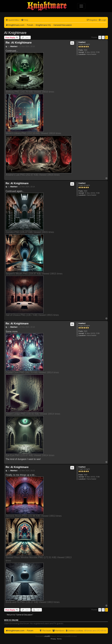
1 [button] (103, 37)
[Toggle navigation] (81, 6)
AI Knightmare (15, 33)
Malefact (82, 42)
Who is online (11, 620)
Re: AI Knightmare (19, 43)
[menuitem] (25, 20)
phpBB (47, 636)
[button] (100, 37)
